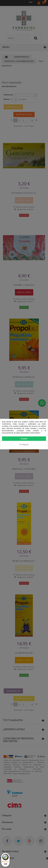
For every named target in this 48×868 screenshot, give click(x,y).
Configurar (24, 444)
